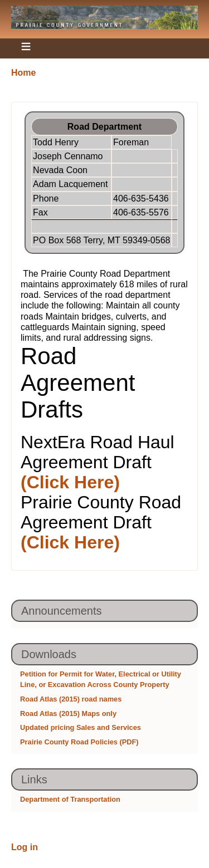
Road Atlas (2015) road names (71, 699)
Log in (25, 847)
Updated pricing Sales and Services (81, 727)
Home (23, 73)
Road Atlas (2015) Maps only (68, 713)
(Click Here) (70, 482)
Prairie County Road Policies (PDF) (79, 742)
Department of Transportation (70, 799)
